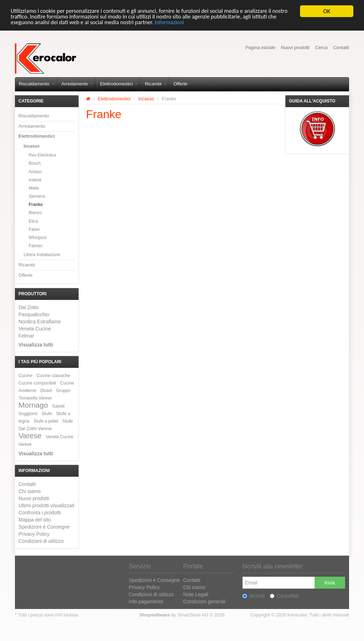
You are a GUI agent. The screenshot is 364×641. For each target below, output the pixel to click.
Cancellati (284, 596)
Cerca (322, 47)
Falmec (36, 246)
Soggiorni (28, 414)
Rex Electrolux (42, 155)
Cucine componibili (37, 383)
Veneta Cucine (35, 329)
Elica (33, 221)
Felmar (26, 336)
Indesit (35, 180)
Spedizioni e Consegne (44, 527)
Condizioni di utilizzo (41, 541)
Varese (30, 436)
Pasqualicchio (34, 314)
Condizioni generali (204, 602)
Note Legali (196, 594)
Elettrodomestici (119, 84)
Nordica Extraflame (40, 322)
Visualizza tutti (36, 345)
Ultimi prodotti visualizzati (46, 505)
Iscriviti (254, 596)
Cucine (25, 376)
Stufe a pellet (46, 421)
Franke (36, 205)
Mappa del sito (35, 520)
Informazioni (205, 24)
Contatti (341, 47)
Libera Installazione (42, 255)
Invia (330, 583)
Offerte (181, 84)
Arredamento (77, 84)
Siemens (37, 196)
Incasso (31, 146)
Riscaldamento (37, 84)
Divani (46, 391)
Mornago (33, 405)
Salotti (58, 406)
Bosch (35, 163)
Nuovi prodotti (295, 47)
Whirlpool (38, 238)
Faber (34, 229)
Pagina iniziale (260, 47)
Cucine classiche (53, 376)
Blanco (35, 213)
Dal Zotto (29, 307)
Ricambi (156, 84)
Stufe (47, 414)
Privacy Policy (34, 534)
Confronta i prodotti (40, 513)
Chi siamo (30, 491)
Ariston (35, 172)
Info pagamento (146, 602)
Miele (34, 188)
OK (327, 11)
